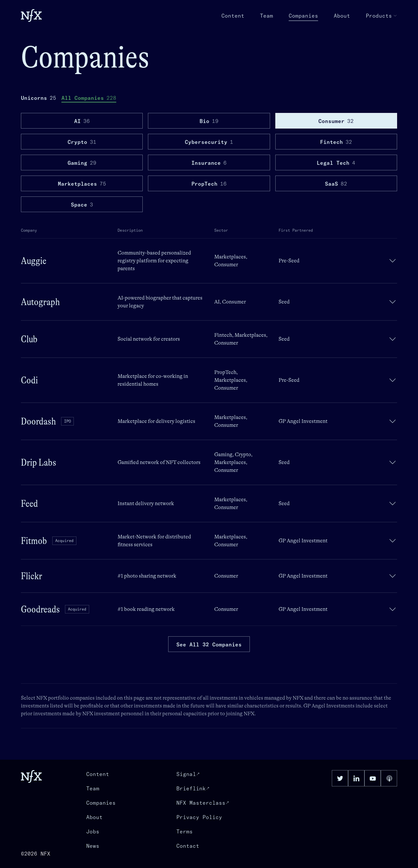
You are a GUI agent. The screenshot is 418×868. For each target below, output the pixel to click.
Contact (188, 846)
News (93, 846)
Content (233, 16)
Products (381, 16)
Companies (303, 16)
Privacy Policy (199, 817)
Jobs (93, 831)
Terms (185, 831)
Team (266, 16)
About (342, 16)
